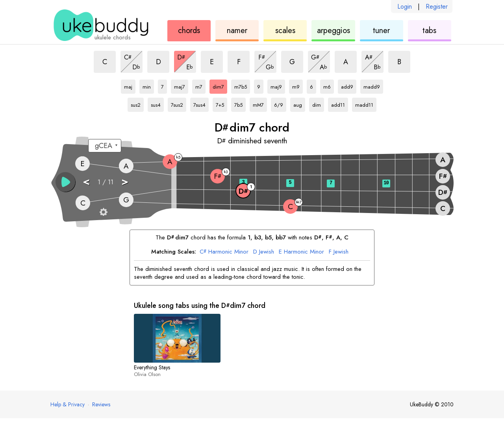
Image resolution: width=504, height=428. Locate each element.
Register (437, 6)
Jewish (264, 252)
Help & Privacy (68, 404)
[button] (65, 182)
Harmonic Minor (224, 252)
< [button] (86, 181)
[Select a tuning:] (105, 146)
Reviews (101, 404)
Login (405, 6)
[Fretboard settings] (104, 212)
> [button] (125, 181)
